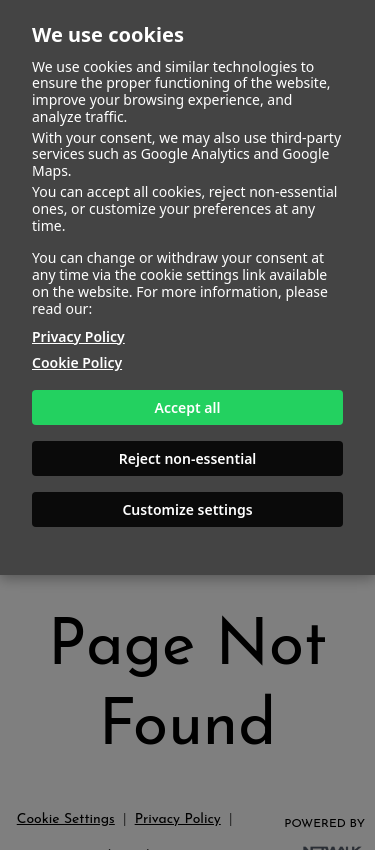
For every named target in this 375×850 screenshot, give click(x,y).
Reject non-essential (188, 458)
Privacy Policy (78, 336)
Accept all (188, 407)
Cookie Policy (77, 362)
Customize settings (187, 509)
